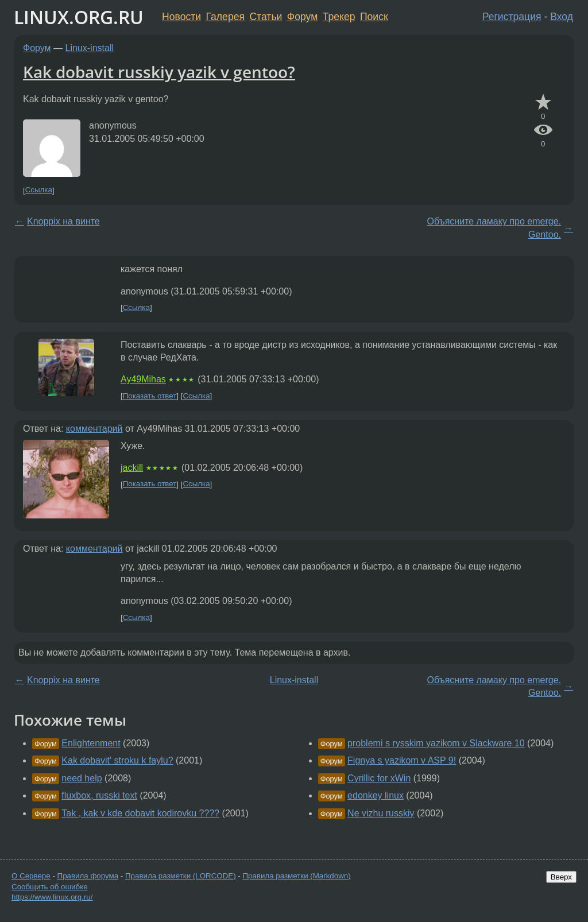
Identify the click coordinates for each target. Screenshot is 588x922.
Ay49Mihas (143, 379)
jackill (132, 468)
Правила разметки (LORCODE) (181, 876)
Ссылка (39, 190)
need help (82, 778)
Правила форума (88, 876)
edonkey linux (376, 795)
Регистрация (512, 17)
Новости (181, 17)
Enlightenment (91, 743)
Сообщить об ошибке (50, 887)
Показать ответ (150, 396)
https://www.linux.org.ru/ (52, 897)
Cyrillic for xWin (379, 778)
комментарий (94, 429)
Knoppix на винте (63, 221)
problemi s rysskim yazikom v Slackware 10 (436, 743)
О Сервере (31, 876)
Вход (562, 17)
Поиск (374, 17)
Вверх (561, 877)
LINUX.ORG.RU (79, 17)
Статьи (266, 17)
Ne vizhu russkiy (381, 813)
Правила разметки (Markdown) (296, 876)
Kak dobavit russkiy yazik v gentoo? (159, 72)
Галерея (225, 17)
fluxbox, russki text (99, 795)
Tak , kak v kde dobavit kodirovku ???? (140, 813)
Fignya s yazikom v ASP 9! (402, 760)
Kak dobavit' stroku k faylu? (117, 760)
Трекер (339, 17)
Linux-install (90, 48)
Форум (302, 17)
